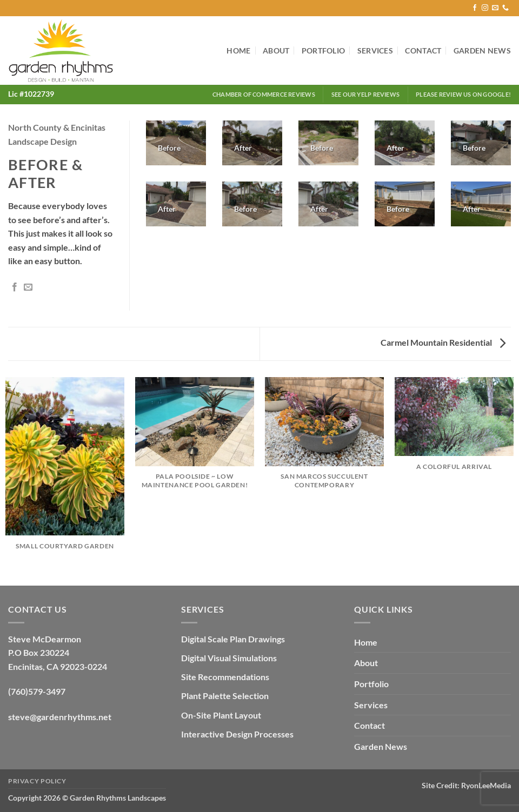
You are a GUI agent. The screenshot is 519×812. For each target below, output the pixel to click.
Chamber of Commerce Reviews (264, 94)
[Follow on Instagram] (485, 8)
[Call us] (505, 8)
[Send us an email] (495, 8)
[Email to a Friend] (28, 287)
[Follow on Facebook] (475, 8)
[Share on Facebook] (15, 287)
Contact (423, 51)
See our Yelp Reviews (365, 94)
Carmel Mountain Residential (443, 342)
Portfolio (324, 51)
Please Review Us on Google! (463, 94)
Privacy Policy (37, 781)
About (276, 51)
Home (238, 51)
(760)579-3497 (37, 691)
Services (375, 51)
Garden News (482, 51)
